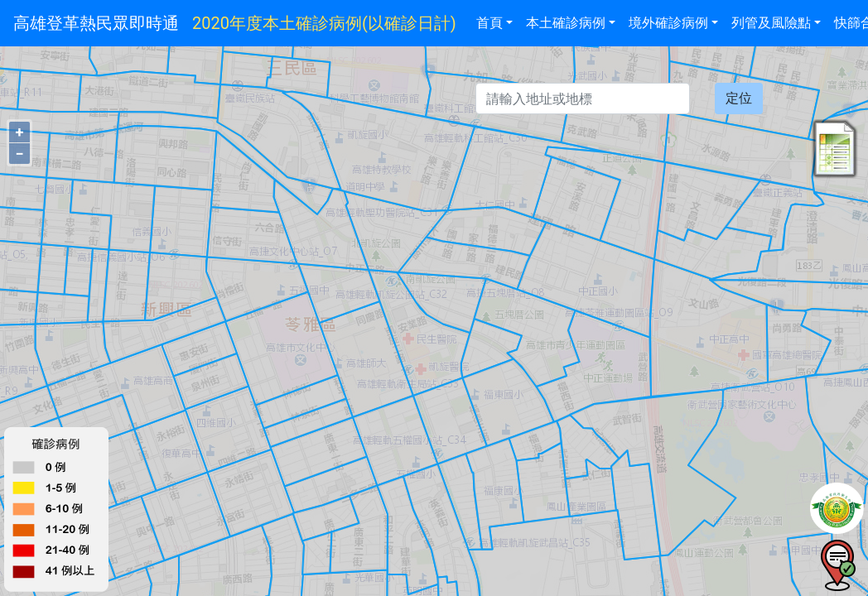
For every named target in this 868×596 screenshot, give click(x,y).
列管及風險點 (771, 23)
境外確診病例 (668, 23)
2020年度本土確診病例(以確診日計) (324, 23)
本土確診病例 (566, 23)
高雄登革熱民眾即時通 (96, 23)
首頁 (489, 23)
